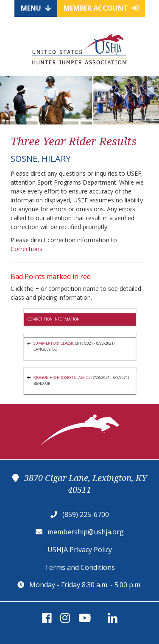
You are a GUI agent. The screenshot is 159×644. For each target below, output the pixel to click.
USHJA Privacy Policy (80, 550)
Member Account (101, 8)
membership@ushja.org (86, 532)
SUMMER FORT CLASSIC (54, 343)
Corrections (26, 249)
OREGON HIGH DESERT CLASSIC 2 (62, 377)
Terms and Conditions (80, 567)
